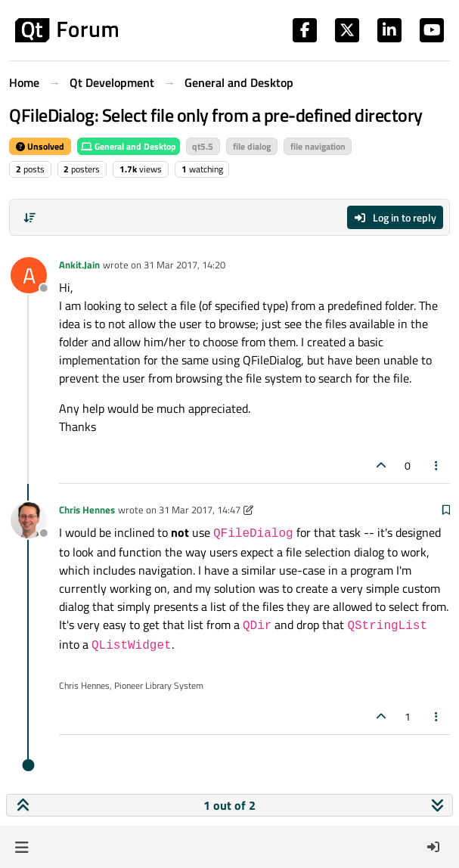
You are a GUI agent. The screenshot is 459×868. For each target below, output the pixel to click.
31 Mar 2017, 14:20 (185, 265)
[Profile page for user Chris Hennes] (29, 520)
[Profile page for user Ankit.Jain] (29, 275)
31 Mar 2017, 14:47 (200, 510)
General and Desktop (129, 146)
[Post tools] (437, 465)
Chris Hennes (87, 510)
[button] (22, 847)
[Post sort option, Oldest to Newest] (29, 218)
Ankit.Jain (79, 265)
